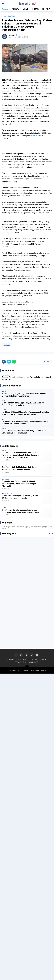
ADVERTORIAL (8, 494)
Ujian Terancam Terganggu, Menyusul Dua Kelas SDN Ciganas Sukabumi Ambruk (23, 404)
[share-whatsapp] (14, 362)
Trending (5, 9)
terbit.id (34, 136)
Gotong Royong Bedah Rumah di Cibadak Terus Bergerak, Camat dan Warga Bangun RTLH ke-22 (19, 484)
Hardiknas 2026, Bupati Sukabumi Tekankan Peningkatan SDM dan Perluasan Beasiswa (25, 423)
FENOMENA (46, 9)
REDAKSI (23, 660)
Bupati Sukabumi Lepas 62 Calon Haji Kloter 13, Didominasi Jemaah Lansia (20, 497)
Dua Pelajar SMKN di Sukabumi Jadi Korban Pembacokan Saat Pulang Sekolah (20, 468)
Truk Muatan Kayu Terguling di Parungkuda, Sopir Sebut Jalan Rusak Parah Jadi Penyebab (21, 511)
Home (4, 16)
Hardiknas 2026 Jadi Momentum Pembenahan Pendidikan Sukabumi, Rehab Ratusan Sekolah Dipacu (26, 413)
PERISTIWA (35, 9)
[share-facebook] (4, 362)
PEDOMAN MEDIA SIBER (37, 660)
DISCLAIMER (33, 662)
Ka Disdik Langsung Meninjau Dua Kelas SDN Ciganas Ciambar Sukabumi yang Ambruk (24, 395)
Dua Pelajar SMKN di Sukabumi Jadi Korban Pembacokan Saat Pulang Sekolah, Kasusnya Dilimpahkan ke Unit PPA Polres (20, 455)
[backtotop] (27, 668)
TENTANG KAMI (13, 660)
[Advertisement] (27, 566)
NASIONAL (15, 9)
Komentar (47, 362)
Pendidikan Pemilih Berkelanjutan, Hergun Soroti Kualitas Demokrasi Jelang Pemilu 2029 (25, 432)
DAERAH (25, 9)
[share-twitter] (9, 362)
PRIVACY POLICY (21, 662)
